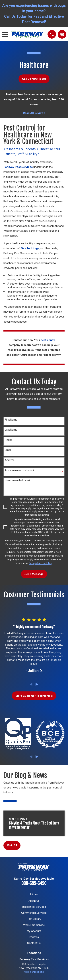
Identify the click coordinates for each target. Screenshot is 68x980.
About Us (34, 901)
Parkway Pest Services (18, 167)
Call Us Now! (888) (34, 79)
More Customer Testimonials (34, 696)
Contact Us (34, 943)
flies (23, 248)
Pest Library (34, 919)
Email (8, 450)
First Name (11, 420)
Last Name (11, 430)
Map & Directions (34, 972)
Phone (9, 440)
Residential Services (34, 907)
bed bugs (33, 248)
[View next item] (37, 684)
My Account (34, 931)
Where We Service (34, 925)
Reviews (34, 937)
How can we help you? (17, 480)
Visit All (12, 845)
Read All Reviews (34, 113)
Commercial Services (34, 913)
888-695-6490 (34, 883)
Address (10, 460)
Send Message (34, 574)
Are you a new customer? (19, 470)
